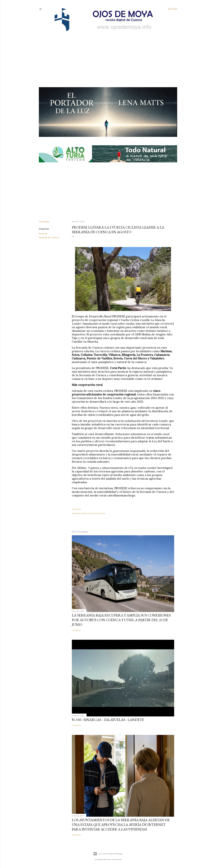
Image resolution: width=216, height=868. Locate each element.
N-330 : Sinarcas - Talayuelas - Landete (108, 720)
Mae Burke (117, 859)
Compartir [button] (44, 222)
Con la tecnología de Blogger (108, 854)
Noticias (43, 234)
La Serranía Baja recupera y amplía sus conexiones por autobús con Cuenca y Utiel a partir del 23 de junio (121, 620)
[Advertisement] (105, 55)
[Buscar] (172, 9)
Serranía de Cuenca (49, 238)
